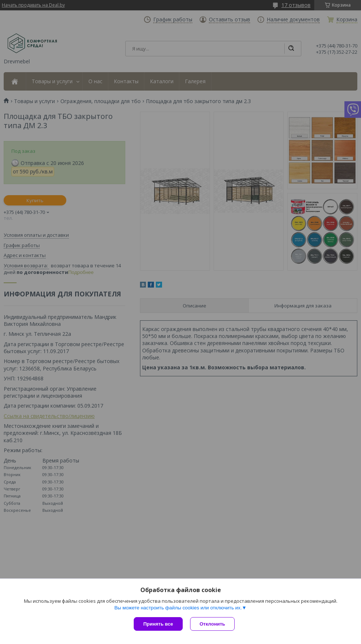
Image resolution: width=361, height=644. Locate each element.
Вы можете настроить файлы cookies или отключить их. (178, 608)
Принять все (158, 624)
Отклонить (212, 624)
